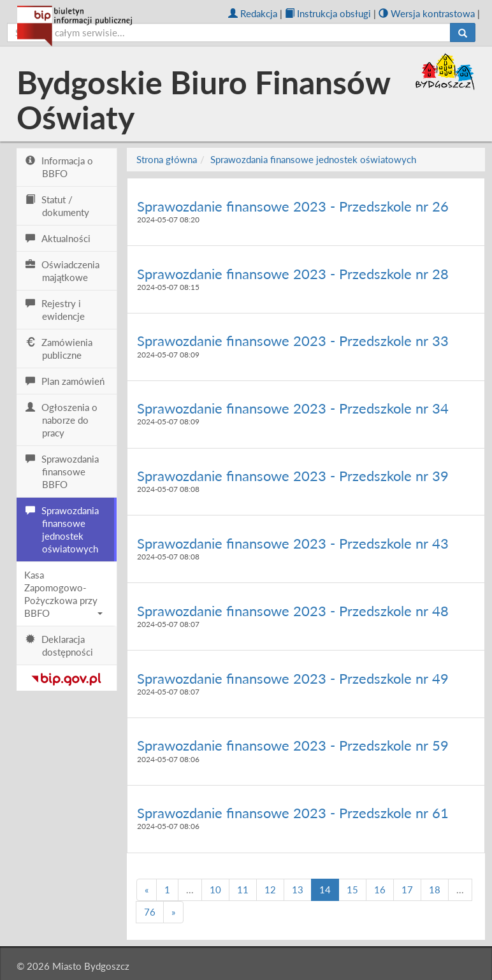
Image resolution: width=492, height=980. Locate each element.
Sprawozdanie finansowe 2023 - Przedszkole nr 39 (293, 476)
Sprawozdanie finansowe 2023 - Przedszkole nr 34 (293, 408)
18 (435, 890)
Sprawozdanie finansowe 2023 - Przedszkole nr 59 (293, 745)
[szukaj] (229, 32)
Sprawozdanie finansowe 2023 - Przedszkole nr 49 (293, 678)
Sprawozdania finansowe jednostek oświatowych (313, 159)
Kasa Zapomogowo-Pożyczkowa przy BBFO (63, 594)
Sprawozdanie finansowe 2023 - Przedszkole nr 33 (293, 341)
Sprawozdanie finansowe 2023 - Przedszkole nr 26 (293, 206)
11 (243, 890)
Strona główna (167, 159)
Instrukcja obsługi (328, 13)
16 (380, 890)
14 (325, 890)
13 (298, 890)
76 (150, 912)
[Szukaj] (463, 32)
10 (215, 890)
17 (407, 890)
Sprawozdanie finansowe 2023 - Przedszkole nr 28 (293, 274)
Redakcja (253, 13)
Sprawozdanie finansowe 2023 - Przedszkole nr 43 (293, 543)
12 (270, 890)
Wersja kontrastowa (427, 13)
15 (352, 890)
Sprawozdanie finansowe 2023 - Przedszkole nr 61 (293, 813)
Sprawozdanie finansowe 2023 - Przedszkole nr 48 (293, 611)
